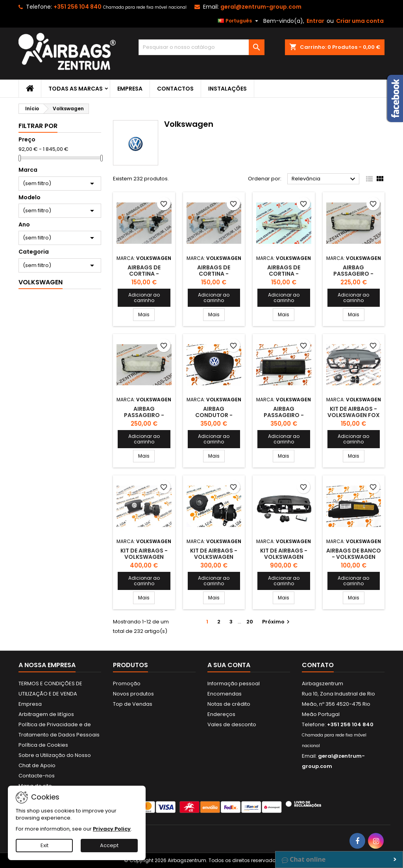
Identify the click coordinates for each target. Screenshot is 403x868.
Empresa (130, 89)
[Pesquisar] (201, 47)
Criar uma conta (360, 21)
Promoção (127, 683)
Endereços (221, 714)
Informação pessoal (234, 683)
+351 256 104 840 (78, 7)
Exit (44, 845)
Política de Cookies (43, 745)
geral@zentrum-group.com (261, 7)
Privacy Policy (112, 829)
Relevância (324, 179)
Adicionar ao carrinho (144, 298)
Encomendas (225, 694)
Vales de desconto (232, 724)
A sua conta (229, 665)
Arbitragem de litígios (46, 714)
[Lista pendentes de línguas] (239, 21)
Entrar (315, 21)
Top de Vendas (133, 704)
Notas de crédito (229, 704)
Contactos (175, 89)
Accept (109, 845)
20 (250, 622)
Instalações (227, 89)
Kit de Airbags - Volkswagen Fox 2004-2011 (354, 415)
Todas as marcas (76, 89)
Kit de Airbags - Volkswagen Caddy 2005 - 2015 (214, 557)
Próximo (277, 622)
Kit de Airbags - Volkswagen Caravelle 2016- (284, 557)
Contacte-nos (37, 776)
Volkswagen (41, 282)
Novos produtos (133, 694)
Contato (318, 665)
